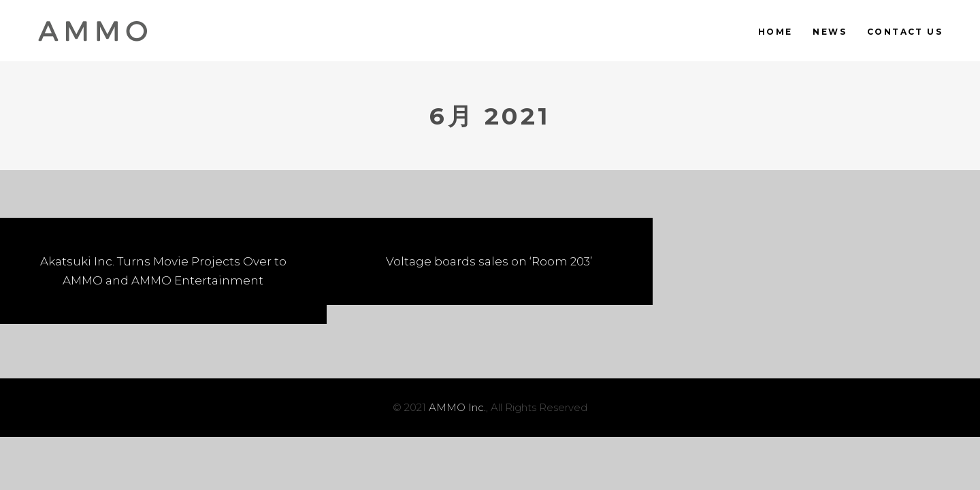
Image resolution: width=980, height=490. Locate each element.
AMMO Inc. (457, 407)
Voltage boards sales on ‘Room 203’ (489, 261)
